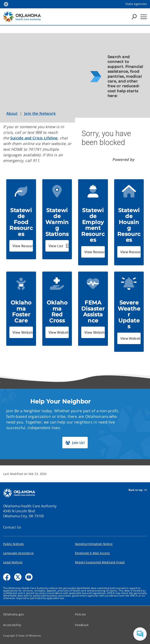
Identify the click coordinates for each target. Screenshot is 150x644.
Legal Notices (13, 562)
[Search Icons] (134, 17)
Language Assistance (18, 553)
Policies (81, 614)
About (12, 113)
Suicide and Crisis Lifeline (34, 138)
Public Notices (14, 544)
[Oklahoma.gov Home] (6, 4)
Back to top (138, 490)
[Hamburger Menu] (144, 17)
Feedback (82, 625)
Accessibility (12, 625)
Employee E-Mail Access (92, 553)
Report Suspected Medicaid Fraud (100, 562)
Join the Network (40, 113)
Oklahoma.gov (13, 614)
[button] (21, 246)
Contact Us (12, 527)
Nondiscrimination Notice (94, 544)
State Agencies (136, 4)
